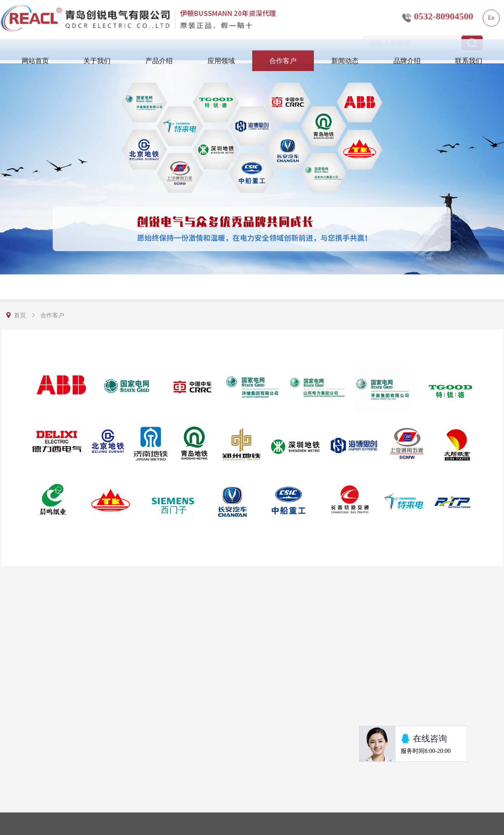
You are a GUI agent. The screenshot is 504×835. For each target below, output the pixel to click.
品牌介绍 (407, 55)
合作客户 (283, 55)
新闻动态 (345, 55)
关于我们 (97, 55)
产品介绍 (159, 55)
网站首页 (35, 55)
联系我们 (469, 55)
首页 (20, 315)
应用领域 (221, 55)
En (491, 12)
